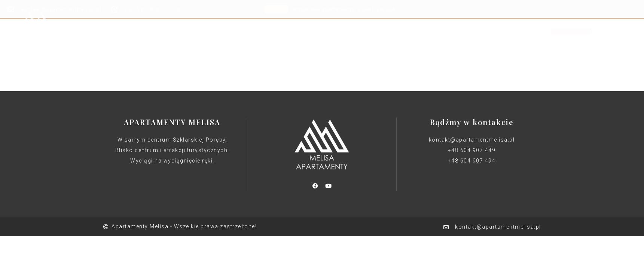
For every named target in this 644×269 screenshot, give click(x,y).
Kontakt (400, 20)
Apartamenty (278, 20)
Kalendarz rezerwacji (343, 20)
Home (236, 20)
